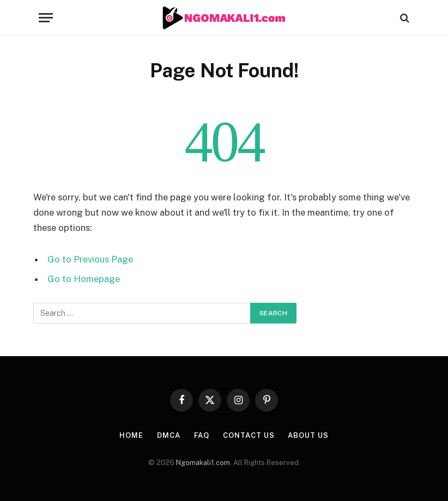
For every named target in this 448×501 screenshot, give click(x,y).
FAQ (202, 435)
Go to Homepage (84, 279)
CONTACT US (249, 435)
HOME (131, 435)
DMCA (169, 435)
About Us (308, 435)
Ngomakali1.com (203, 463)
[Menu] (46, 18)
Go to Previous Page (90, 259)
